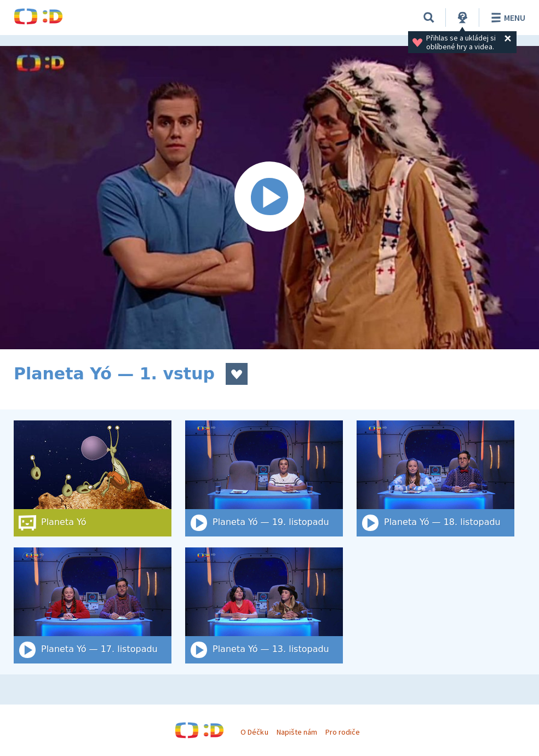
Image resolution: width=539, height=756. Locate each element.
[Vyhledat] (429, 18)
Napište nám (297, 732)
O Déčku (254, 732)
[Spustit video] (269, 198)
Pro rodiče (343, 732)
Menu (506, 18)
